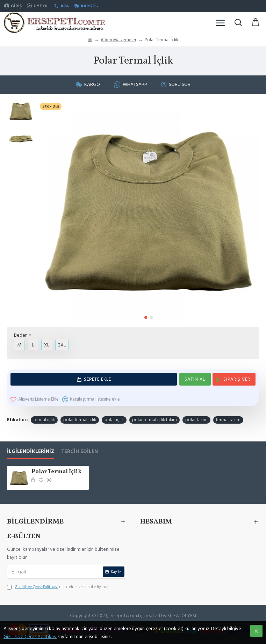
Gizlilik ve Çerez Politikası (30, 637)
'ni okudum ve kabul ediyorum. (59, 587)
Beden (21, 335)
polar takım (196, 420)
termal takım (228, 420)
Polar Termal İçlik (56, 472)
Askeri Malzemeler (118, 40)
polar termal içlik (80, 420)
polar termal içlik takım (154, 420)
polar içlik (114, 420)
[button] (146, 317)
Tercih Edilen (80, 452)
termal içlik (44, 420)
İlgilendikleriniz (31, 452)
